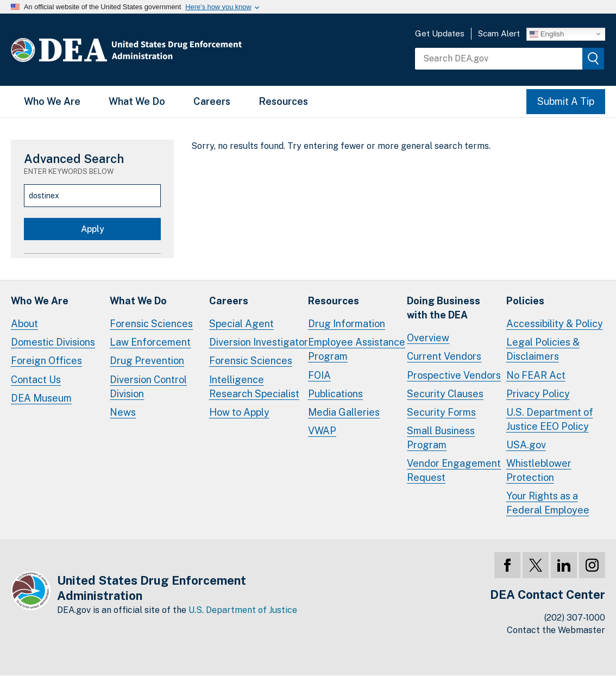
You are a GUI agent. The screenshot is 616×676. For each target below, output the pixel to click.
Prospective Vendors (454, 375)
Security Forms (441, 412)
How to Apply (239, 412)
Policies (525, 301)
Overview (428, 338)
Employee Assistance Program (357, 349)
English (547, 34)
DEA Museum (41, 398)
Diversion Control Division (148, 387)
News (123, 412)
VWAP (322, 431)
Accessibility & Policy (555, 324)
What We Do (137, 101)
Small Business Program (441, 438)
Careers (212, 101)
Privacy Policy (538, 394)
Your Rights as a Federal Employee (548, 503)
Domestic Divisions (53, 342)
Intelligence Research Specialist (254, 387)
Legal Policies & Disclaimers (543, 349)
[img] (593, 59)
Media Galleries (344, 412)
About (24, 324)
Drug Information (347, 324)
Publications (335, 394)
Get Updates (440, 33)
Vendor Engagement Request (454, 470)
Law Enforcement (150, 342)
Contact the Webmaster (556, 630)
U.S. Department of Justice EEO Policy (550, 419)
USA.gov (526, 445)
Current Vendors (444, 356)
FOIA (319, 375)
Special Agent (241, 324)
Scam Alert (499, 33)
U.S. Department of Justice (243, 610)
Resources (283, 101)
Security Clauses (445, 394)
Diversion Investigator (259, 342)
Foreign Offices (46, 361)
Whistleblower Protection (539, 470)
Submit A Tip (566, 101)
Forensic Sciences (151, 324)
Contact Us (36, 380)
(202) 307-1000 (575, 618)
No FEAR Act (536, 375)
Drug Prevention (147, 361)
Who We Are (52, 101)
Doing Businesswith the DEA (444, 308)
